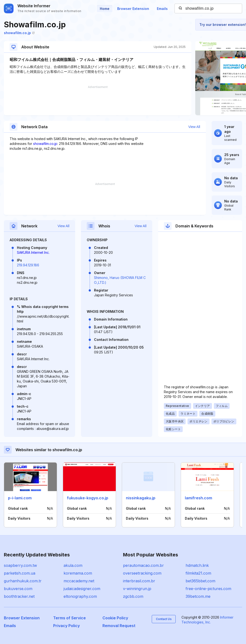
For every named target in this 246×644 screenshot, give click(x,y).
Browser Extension (133, 9)
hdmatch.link (197, 565)
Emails (162, 9)
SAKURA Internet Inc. (33, 252)
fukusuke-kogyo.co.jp (88, 498)
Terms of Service (69, 618)
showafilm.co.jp (19, 33)
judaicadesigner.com (82, 589)
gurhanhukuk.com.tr (23, 581)
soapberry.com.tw (20, 565)
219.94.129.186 (28, 265)
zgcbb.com (133, 596)
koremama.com (78, 573)
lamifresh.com (199, 498)
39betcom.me (198, 596)
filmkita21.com (198, 573)
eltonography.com (80, 596)
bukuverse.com (18, 589)
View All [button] (194, 127)
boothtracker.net (19, 596)
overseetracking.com (142, 573)
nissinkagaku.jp (141, 498)
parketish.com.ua (20, 573)
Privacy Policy (66, 626)
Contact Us (164, 619)
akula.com (73, 565)
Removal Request (119, 626)
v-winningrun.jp (137, 589)
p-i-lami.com (20, 498)
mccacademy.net (79, 581)
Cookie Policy (115, 618)
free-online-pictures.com (208, 589)
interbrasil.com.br (139, 581)
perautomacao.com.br (143, 565)
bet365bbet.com (200, 581)
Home (105, 9)
